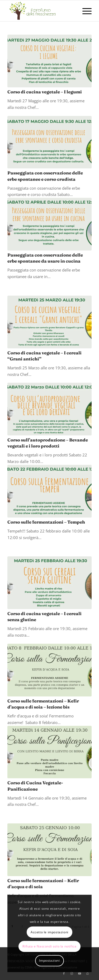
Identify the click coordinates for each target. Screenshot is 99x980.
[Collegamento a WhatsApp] (88, 973)
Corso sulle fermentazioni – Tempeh (46, 522)
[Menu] (84, 11)
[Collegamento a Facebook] (64, 973)
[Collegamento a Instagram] (72, 973)
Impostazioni (49, 960)
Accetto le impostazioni (49, 932)
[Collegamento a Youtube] (80, 973)
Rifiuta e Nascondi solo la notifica (49, 946)
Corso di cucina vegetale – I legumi (45, 92)
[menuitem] (84, 11)
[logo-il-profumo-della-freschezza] (41, 11)
